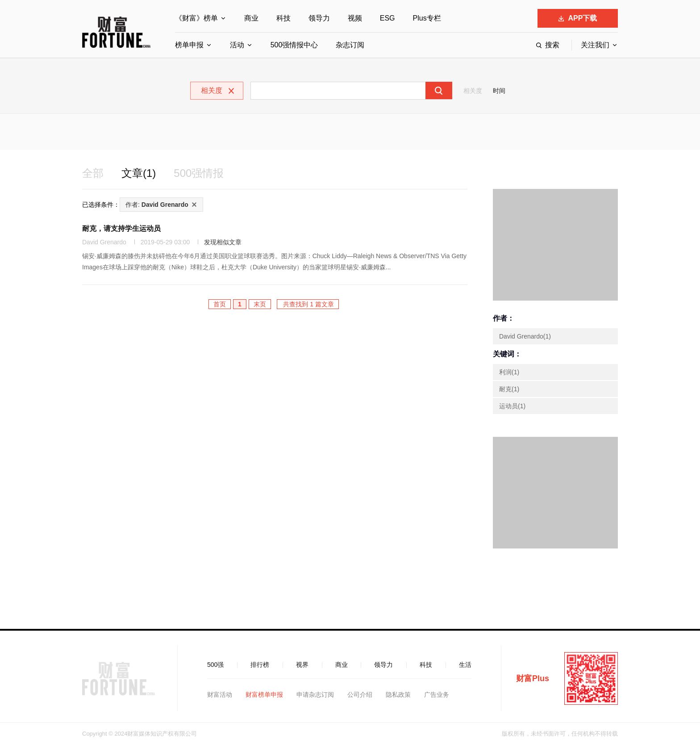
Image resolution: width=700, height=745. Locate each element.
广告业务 (437, 695)
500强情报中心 (294, 45)
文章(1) (139, 173)
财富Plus (533, 678)
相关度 (473, 91)
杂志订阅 (350, 45)
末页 (260, 304)
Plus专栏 (427, 18)
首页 (220, 304)
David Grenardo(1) (525, 336)
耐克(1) (509, 389)
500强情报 (199, 173)
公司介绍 (360, 695)
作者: (157, 205)
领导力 (319, 18)
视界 (302, 665)
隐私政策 (398, 695)
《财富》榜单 (196, 18)
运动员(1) (512, 406)
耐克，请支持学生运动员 (121, 228)
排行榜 (260, 665)
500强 (215, 665)
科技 (283, 18)
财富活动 (220, 695)
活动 (237, 45)
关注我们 (595, 45)
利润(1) (509, 372)
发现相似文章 (223, 242)
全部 (93, 173)
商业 (251, 18)
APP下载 (578, 18)
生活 (465, 665)
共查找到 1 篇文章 (308, 304)
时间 (499, 91)
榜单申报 (189, 45)
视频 (355, 18)
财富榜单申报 (264, 695)
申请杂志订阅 (315, 695)
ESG (387, 18)
